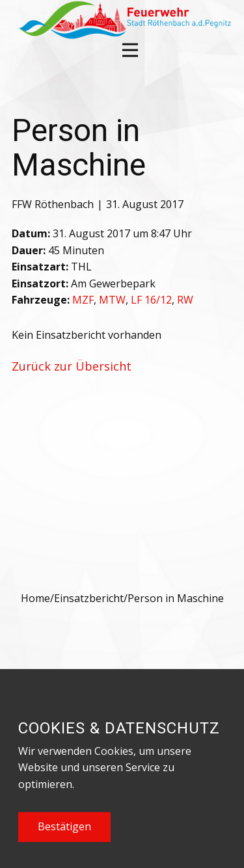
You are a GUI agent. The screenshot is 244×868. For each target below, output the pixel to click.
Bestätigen (64, 826)
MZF (83, 300)
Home (35, 598)
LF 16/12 (151, 300)
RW (185, 300)
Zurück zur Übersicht (72, 366)
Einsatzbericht (89, 598)
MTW (112, 300)
